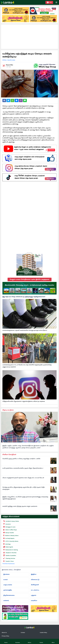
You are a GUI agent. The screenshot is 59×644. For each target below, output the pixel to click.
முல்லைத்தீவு (8, 590)
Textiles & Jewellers (9, 555)
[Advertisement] (30, 37)
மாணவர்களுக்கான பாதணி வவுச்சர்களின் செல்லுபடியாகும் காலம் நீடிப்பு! (25, 330)
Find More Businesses (9, 564)
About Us (4, 633)
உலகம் (6, 580)
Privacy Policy (5, 636)
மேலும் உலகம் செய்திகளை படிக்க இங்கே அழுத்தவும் (30, 279)
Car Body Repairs (8, 538)
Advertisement (30, 253)
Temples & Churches (9, 553)
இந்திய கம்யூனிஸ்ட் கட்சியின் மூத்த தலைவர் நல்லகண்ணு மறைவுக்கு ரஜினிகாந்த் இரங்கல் (25, 498)
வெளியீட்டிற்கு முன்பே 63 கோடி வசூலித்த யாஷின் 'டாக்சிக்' (21, 459)
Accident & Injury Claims (11, 521)
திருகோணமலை (9, 595)
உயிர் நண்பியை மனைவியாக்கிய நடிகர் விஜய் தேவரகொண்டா (23, 468)
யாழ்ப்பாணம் (8, 585)
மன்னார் (6, 601)
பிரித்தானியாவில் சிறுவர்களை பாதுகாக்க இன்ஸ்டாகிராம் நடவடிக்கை (24, 401)
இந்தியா (34, 574)
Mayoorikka (9, 65)
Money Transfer (8, 533)
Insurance (7, 524)
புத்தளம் (34, 595)
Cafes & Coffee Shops (10, 530)
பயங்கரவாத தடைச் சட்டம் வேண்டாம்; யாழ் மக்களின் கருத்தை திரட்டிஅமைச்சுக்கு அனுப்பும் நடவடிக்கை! (27, 366)
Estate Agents (8, 547)
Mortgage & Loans (9, 527)
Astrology (7, 544)
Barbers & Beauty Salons (10, 535)
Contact (23, 633)
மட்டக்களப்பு (35, 590)
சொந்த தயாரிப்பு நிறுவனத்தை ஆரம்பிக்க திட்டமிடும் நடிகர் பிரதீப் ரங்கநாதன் (24, 488)
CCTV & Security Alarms (10, 541)
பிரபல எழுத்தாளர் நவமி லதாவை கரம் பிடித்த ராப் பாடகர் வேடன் (23, 478)
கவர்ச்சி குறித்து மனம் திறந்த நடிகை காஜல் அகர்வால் (20, 506)
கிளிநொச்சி (35, 585)
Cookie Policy (43, 633)
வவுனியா (34, 601)
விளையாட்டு (35, 580)
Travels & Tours (8, 561)
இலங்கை (6, 574)
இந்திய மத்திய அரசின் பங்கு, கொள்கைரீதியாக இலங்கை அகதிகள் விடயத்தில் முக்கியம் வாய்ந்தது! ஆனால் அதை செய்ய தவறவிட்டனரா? (28, 447)
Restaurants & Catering (10, 550)
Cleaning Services (9, 558)
